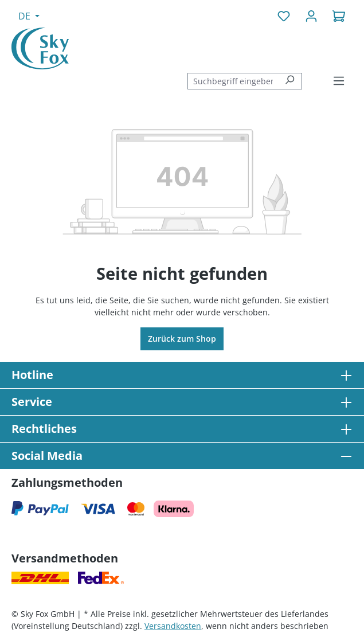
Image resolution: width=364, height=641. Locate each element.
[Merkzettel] (284, 16)
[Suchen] (290, 81)
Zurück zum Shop (182, 339)
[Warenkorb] (339, 16)
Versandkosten (173, 626)
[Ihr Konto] (311, 16)
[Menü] (339, 81)
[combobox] (233, 81)
